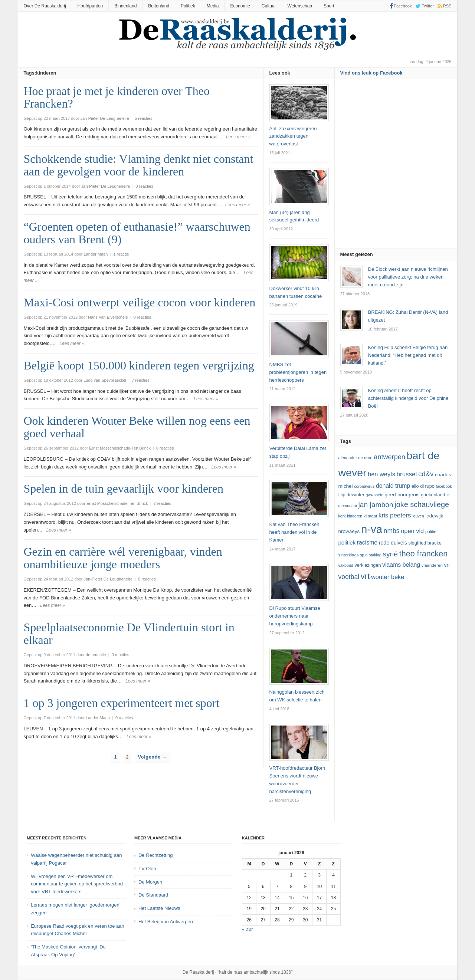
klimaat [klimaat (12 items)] (370, 516)
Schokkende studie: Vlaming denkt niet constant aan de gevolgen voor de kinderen (139, 165)
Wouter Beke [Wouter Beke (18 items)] (388, 577)
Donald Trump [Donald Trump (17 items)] (393, 486)
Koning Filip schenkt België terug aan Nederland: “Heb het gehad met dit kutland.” (408, 355)
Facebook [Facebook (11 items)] (444, 486)
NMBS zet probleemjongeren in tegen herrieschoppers (298, 372)
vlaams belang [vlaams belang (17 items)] (401, 565)
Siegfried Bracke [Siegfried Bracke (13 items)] (425, 543)
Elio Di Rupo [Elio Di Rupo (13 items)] (423, 486)
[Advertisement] (396, 166)
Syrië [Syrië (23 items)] (390, 554)
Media (213, 6)
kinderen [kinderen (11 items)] (355, 516)
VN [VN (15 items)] (447, 565)
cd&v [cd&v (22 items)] (426, 474)
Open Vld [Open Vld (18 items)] (412, 531)
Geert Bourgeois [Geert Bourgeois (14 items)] (402, 495)
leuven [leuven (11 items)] (418, 516)
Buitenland (159, 6)
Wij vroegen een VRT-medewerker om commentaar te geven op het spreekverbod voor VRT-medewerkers (77, 884)
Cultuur (269, 6)
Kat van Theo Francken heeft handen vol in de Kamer (294, 532)
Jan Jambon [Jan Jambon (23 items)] (376, 505)
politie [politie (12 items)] (431, 532)
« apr (248, 929)
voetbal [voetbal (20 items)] (349, 577)
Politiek (188, 6)
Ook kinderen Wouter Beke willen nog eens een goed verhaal (137, 427)
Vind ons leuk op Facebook (371, 73)
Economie (240, 6)
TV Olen (147, 869)
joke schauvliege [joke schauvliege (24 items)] (422, 504)
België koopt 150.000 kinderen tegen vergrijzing (139, 365)
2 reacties (163, 503)
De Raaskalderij (198, 972)
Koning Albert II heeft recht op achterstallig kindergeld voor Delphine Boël (408, 398)
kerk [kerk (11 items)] (342, 516)
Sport (329, 6)
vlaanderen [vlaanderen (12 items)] (432, 565)
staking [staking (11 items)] (375, 555)
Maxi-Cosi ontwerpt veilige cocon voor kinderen (140, 302)
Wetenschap (300, 6)
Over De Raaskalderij (45, 6)
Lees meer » (238, 137)
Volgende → (153, 757)
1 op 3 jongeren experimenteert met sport (122, 703)
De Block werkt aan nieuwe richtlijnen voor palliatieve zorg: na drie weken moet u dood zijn (408, 277)
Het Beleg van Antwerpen (166, 922)
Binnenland (125, 6)
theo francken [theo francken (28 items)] (424, 554)
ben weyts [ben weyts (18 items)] (381, 474)
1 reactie (121, 254)
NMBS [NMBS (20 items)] (392, 531)
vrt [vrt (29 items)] (365, 576)
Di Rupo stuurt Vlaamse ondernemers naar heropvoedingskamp (295, 616)
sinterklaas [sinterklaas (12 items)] (349, 555)
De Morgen (150, 882)
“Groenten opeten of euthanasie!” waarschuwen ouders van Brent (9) (137, 233)
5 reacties (144, 118)
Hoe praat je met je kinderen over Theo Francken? (117, 97)
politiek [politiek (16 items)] (347, 542)
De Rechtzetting (156, 855)
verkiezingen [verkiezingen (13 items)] (368, 565)
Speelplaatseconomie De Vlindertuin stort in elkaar (129, 634)
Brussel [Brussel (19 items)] (407, 474)
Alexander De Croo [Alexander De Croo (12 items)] (356, 458)
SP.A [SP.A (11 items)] (364, 555)
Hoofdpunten (90, 6)
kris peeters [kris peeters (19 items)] (395, 515)
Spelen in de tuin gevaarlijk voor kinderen (124, 489)
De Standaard (153, 895)
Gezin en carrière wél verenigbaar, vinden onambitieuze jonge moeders (123, 558)
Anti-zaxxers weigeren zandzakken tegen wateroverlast (293, 136)
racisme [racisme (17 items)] (367, 542)
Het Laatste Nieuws (159, 908)
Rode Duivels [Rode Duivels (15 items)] (393, 543)
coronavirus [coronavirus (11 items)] (364, 486)
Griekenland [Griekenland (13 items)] (433, 495)
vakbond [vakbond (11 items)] (346, 565)
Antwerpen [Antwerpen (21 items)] (389, 457)
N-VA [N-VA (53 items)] (372, 529)
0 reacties (144, 186)
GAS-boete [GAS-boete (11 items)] (374, 495)
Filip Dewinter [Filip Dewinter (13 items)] (351, 495)
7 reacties (141, 380)
